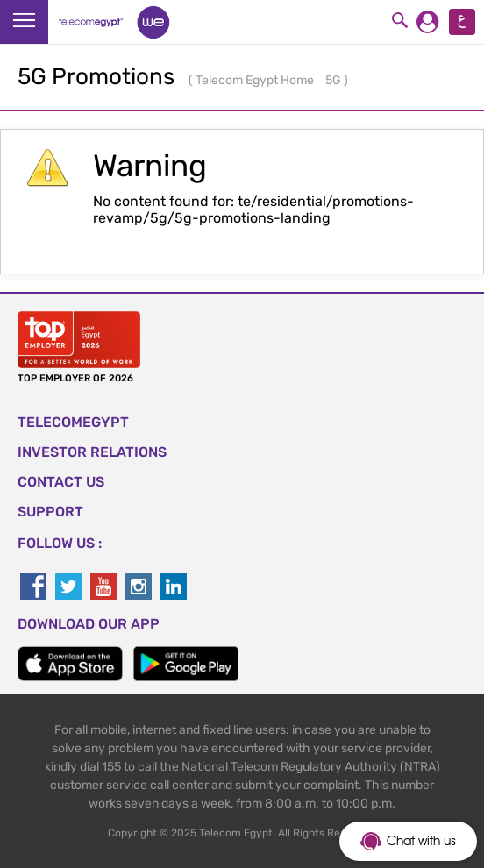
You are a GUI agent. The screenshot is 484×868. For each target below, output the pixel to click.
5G (335, 80)
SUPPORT (50, 512)
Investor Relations (92, 452)
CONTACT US (61, 482)
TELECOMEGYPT (73, 422)
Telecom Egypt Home (256, 80)
